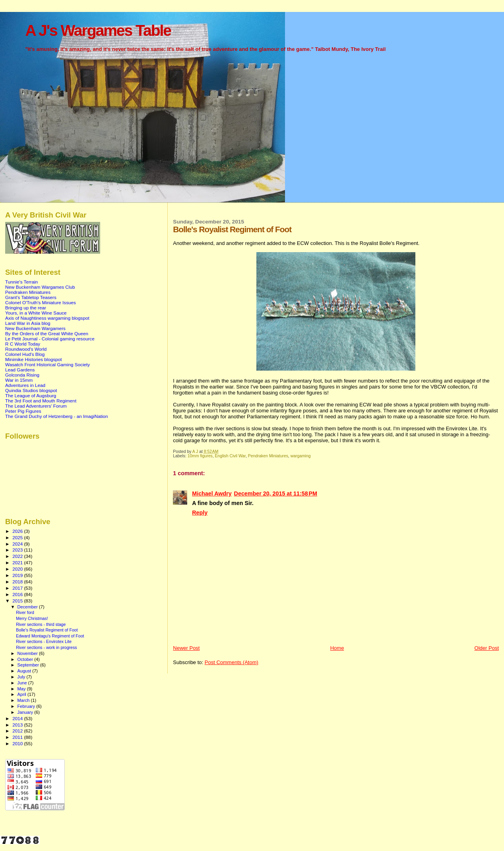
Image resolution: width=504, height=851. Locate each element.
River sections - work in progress (46, 647)
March (24, 700)
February (27, 706)
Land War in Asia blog (28, 323)
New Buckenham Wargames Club (40, 287)
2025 (18, 537)
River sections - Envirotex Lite (44, 641)
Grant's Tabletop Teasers (31, 297)
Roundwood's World (26, 349)
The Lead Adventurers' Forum (36, 406)
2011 (18, 737)
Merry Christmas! (32, 618)
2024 (18, 544)
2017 (18, 588)
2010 (18, 743)
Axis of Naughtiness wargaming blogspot (47, 318)
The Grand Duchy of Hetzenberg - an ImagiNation (57, 416)
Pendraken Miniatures (268, 456)
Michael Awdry (212, 494)
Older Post (487, 648)
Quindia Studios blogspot (31, 390)
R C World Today (23, 344)
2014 (18, 718)
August (25, 671)
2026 (18, 531)
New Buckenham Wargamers (35, 328)
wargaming (301, 456)
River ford (25, 612)
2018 (18, 582)
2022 (18, 556)
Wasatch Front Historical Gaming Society (47, 364)
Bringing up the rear (26, 308)
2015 (18, 601)
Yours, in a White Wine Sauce (36, 313)
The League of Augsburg (31, 395)
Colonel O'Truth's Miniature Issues (41, 302)
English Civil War (230, 456)
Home (337, 648)
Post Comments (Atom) (232, 662)
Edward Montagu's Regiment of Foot (50, 636)
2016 (18, 594)
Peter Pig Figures (23, 411)
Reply (200, 513)
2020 (18, 569)
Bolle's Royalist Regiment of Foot (47, 630)
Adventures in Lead (25, 385)
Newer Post (186, 648)
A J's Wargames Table (98, 30)
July (22, 677)
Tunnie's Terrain (21, 282)
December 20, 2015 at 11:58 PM (276, 494)
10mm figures (200, 456)
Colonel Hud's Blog (25, 354)
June (23, 683)
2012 (18, 731)
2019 (18, 575)
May (22, 689)
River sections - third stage (41, 624)
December (28, 607)
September (29, 665)
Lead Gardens (20, 370)
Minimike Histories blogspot (34, 359)
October (26, 659)
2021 (18, 562)
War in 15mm (19, 380)
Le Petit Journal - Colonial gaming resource (50, 339)
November (28, 653)
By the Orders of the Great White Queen (47, 333)
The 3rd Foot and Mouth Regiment (41, 401)
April (22, 694)
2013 (18, 725)
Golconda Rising (22, 375)
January (26, 712)
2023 (18, 550)
